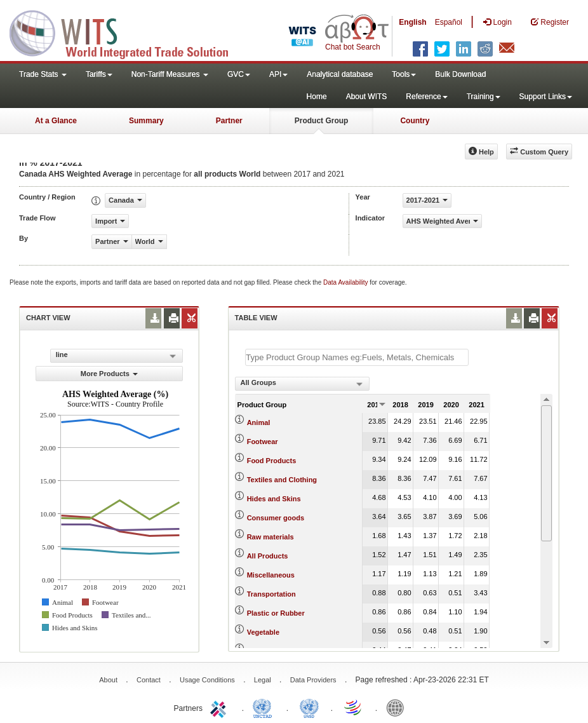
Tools (404, 74)
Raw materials (271, 537)
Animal (259, 422)
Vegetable (263, 632)
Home (317, 97)
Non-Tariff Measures (170, 74)
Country (415, 121)
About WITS (367, 97)
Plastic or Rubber (276, 613)
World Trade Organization (354, 707)
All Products (268, 556)
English (412, 22)
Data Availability (346, 282)
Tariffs (99, 74)
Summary (146, 121)
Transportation (271, 594)
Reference (426, 97)
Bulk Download (460, 74)
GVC (239, 74)
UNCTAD (265, 707)
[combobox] (302, 384)
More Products (109, 374)
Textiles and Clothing (282, 480)
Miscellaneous (271, 575)
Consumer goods (276, 518)
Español (449, 22)
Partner (229, 121)
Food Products (272, 461)
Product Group (322, 121)
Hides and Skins (274, 499)
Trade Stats (43, 74)
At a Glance (56, 121)
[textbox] (357, 357)
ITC (220, 707)
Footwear (263, 442)
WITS (127, 32)
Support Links (546, 97)
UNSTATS (309, 707)
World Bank (398, 707)
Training (484, 97)
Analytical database (340, 74)
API (278, 74)
